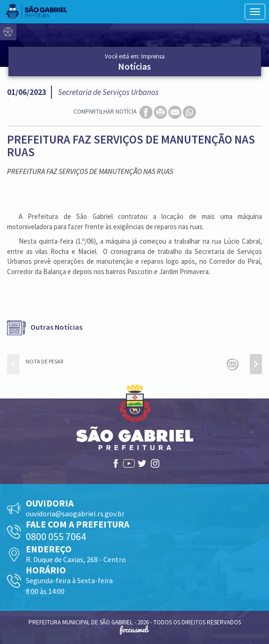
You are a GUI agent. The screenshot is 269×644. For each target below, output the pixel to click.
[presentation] (13, 364)
